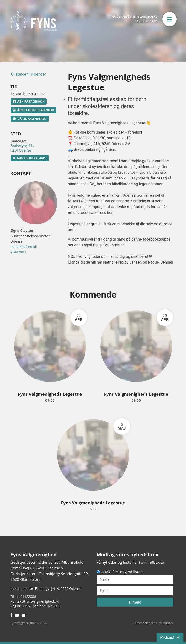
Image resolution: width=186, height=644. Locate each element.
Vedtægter (166, 623)
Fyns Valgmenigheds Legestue (50, 394)
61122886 (28, 597)
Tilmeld (135, 602)
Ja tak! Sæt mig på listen (122, 572)
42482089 (18, 252)
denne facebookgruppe (151, 239)
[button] (169, 19)
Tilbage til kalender (28, 74)
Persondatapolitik (145, 623)
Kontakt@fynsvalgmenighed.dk (35, 601)
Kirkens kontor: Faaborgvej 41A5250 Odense (46, 588)
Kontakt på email (24, 246)
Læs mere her (101, 213)
